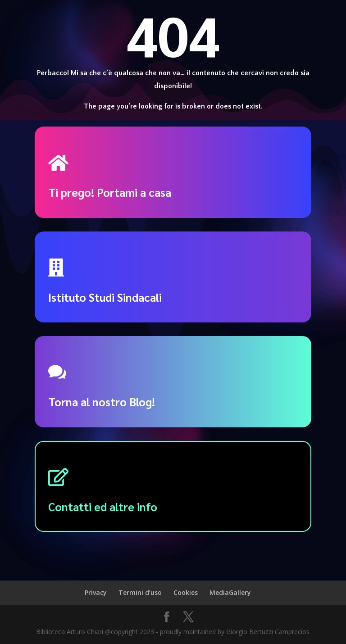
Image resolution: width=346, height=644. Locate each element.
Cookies (186, 592)
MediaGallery (230, 592)
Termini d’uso (140, 592)
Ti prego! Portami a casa (110, 192)
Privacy (96, 592)
